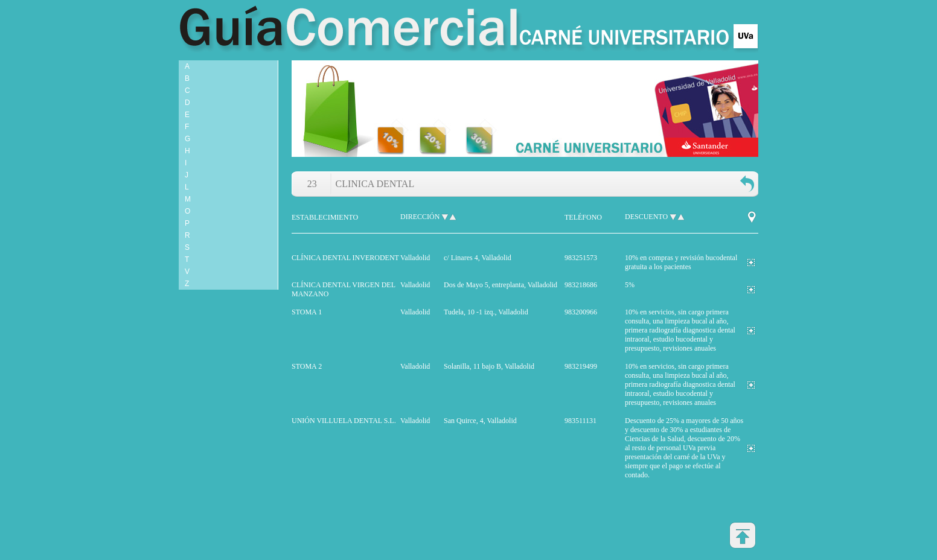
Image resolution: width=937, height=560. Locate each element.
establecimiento (325, 217)
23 (312, 184)
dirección (420, 217)
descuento (646, 217)
